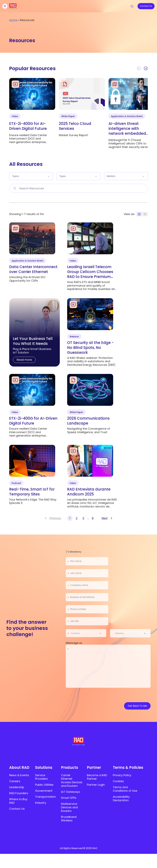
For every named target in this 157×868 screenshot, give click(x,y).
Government (44, 791)
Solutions (44, 767)
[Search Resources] (15, 188)
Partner (94, 767)
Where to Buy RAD (18, 801)
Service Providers (41, 777)
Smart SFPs (69, 798)
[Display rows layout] (145, 214)
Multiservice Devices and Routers (69, 807)
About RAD (19, 767)
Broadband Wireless (69, 819)
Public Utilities (44, 785)
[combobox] (88, 633)
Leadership (17, 787)
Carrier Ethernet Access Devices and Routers (72, 780)
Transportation (45, 797)
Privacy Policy (122, 775)
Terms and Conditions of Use (125, 789)
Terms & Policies (128, 767)
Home (13, 20)
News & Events (19, 775)
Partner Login (96, 785)
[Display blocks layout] (139, 214)
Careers (15, 781)
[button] (146, 68)
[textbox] (76, 633)
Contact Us (17, 809)
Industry (41, 803)
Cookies (118, 781)
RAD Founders (19, 793)
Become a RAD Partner (97, 777)
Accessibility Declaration (121, 798)
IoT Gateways (71, 792)
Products (70, 767)
